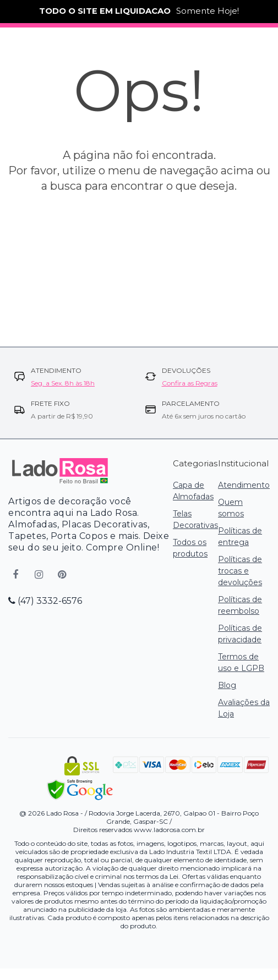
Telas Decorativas (195, 519)
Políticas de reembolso (240, 605)
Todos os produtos (190, 548)
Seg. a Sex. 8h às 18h (63, 383)
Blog (227, 685)
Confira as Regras (190, 383)
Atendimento (244, 485)
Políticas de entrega (240, 536)
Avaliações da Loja (244, 708)
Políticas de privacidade (240, 634)
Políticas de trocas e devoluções (240, 571)
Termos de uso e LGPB (241, 662)
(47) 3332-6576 (45, 601)
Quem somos (231, 508)
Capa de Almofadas (193, 491)
